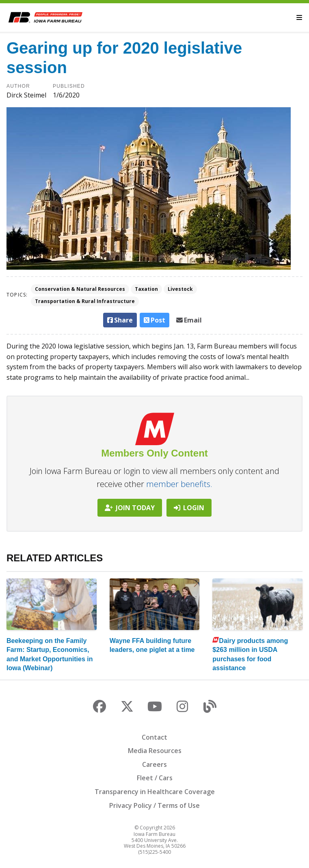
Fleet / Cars (155, 778)
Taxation (146, 289)
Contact (154, 737)
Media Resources (155, 751)
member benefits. (179, 484)
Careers (154, 764)
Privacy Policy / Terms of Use (154, 805)
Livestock (180, 289)
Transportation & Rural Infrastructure (85, 301)
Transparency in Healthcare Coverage (155, 792)
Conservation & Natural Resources (80, 289)
